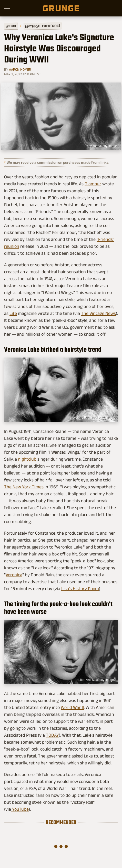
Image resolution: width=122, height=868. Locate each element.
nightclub (27, 459)
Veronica (14, 575)
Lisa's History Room (80, 589)
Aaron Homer (20, 69)
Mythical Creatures (43, 26)
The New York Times (24, 487)
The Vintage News (98, 313)
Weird (11, 26)
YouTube (20, 809)
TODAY (52, 735)
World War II (72, 707)
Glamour (93, 184)
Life (13, 313)
